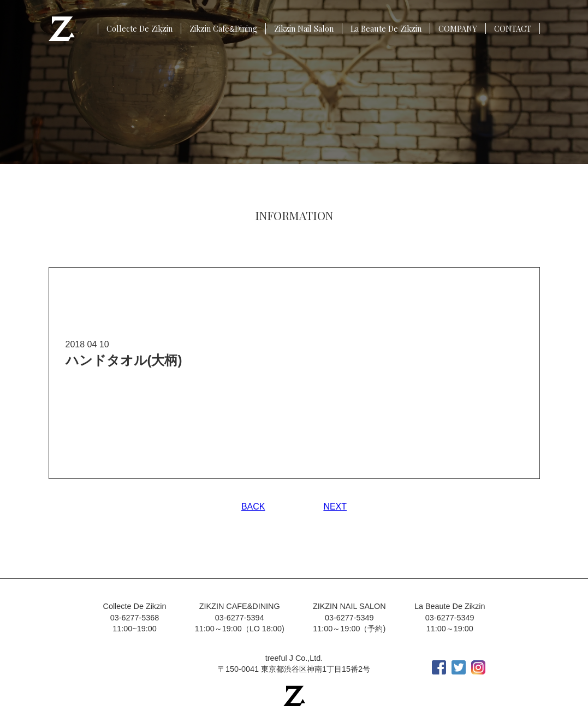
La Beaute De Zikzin (386, 28)
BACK (253, 507)
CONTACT (513, 28)
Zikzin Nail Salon (304, 28)
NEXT (335, 507)
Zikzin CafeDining (223, 28)
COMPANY (458, 28)
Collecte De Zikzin (139, 28)
